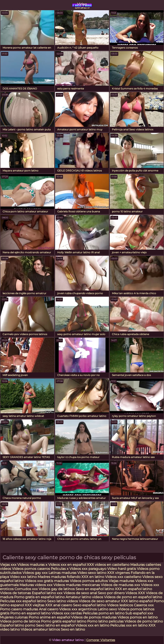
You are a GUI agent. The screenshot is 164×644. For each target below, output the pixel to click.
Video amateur (82, 5)
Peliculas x (60, 569)
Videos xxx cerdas (67, 613)
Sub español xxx (139, 613)
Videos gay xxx (35, 573)
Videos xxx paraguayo (88, 569)
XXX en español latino (133, 589)
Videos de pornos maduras (94, 617)
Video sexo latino (92, 573)
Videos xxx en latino (92, 625)
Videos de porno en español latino (133, 597)
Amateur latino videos (84, 597)
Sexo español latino (90, 605)
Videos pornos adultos (89, 581)
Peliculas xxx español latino (23, 601)
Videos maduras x (32, 565)
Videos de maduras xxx (121, 585)
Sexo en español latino (95, 589)
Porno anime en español (49, 617)
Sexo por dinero (112, 593)
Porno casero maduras (19, 609)
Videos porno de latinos (20, 621)
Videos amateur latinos (40, 629)
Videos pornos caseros (31, 569)
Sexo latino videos (63, 601)
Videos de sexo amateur (99, 601)
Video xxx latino (23, 577)
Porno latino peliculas (105, 621)
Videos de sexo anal (80, 593)
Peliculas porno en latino (104, 613)
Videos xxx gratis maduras (47, 581)
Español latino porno (18, 625)
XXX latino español (137, 601)
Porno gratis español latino (64, 621)
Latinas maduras (62, 573)
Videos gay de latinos (57, 589)
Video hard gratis (122, 569)
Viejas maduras (122, 581)
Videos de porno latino (144, 621)
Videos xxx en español (67, 565)
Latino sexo (107, 609)
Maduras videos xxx (36, 585)
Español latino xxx (47, 593)
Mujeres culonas (14, 617)
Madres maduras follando (59, 577)
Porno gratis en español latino (39, 597)
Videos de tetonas (15, 593)
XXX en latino (93, 577)
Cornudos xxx (26, 589)
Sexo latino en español (55, 625)
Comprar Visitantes (101, 640)
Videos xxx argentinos (78, 609)
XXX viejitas (35, 605)
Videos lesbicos (120, 605)
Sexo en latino (73, 629)
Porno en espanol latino (30, 613)
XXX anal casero (59, 605)
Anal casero (49, 609)
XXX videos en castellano (109, 565)
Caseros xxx (144, 605)
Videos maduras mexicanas (77, 585)
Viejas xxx (8, 565)
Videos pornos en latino (138, 617)
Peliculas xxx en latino (129, 625)
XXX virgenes (119, 573)
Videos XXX (135, 593)
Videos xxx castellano (123, 577)
